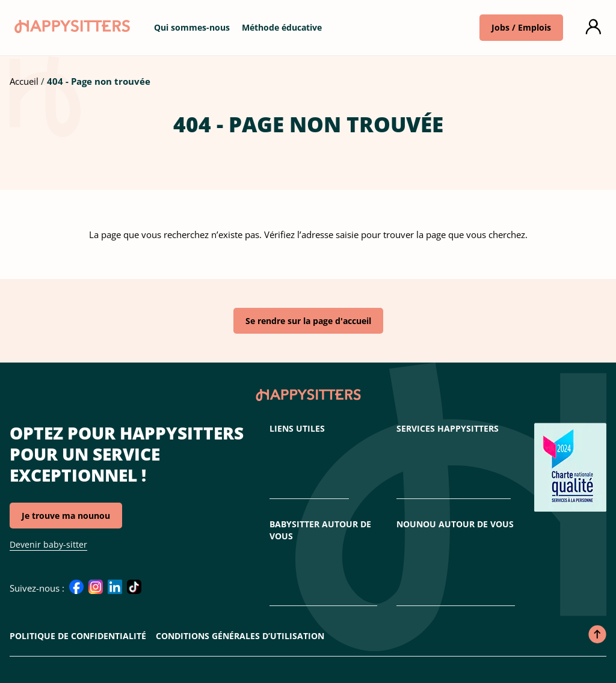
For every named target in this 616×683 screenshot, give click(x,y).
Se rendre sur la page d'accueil (308, 321)
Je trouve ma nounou (66, 516)
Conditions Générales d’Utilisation (240, 636)
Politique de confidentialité (78, 636)
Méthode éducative (282, 27)
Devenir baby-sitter (48, 544)
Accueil (24, 81)
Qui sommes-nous (192, 27)
